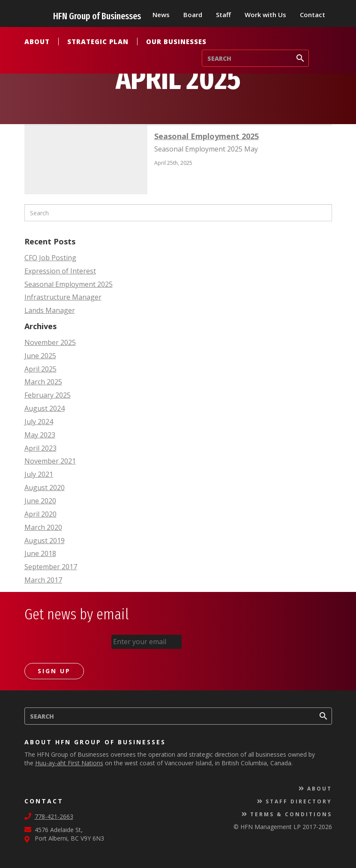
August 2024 (45, 408)
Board (193, 15)
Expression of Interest (60, 271)
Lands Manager (50, 310)
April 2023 (40, 448)
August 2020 (45, 488)
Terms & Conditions (291, 814)
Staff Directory (299, 801)
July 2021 (39, 474)
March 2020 (43, 527)
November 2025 (50, 342)
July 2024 (39, 422)
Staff (223, 15)
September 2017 (51, 567)
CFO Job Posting (50, 258)
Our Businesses (176, 42)
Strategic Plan (98, 42)
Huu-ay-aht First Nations (69, 762)
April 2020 (40, 514)
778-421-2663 (54, 816)
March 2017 (43, 580)
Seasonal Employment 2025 (69, 284)
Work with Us (265, 15)
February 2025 (48, 395)
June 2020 (40, 501)
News (161, 15)
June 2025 (40, 356)
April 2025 (40, 369)
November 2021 (50, 461)
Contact (313, 15)
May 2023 (40, 435)
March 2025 (43, 382)
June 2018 (40, 553)
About (37, 42)
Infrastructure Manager (63, 297)
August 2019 (45, 541)
